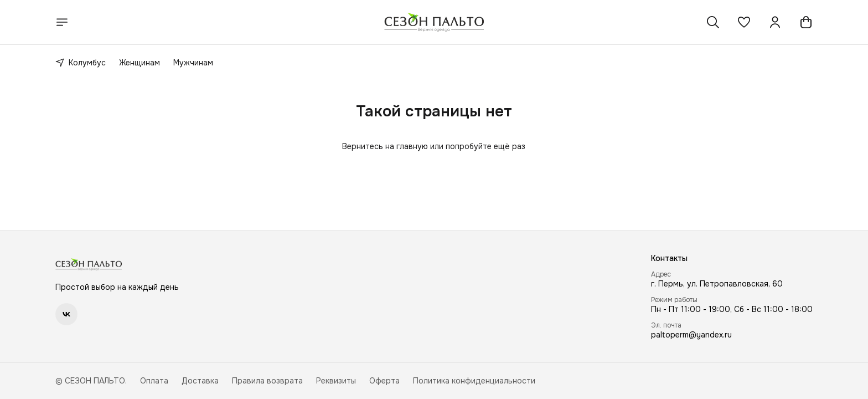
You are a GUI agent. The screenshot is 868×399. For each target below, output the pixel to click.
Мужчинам (193, 63)
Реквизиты (336, 381)
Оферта (384, 381)
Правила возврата (267, 381)
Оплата (154, 381)
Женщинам (139, 63)
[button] (744, 22)
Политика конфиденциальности (474, 381)
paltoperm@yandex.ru (691, 335)
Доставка (200, 381)
